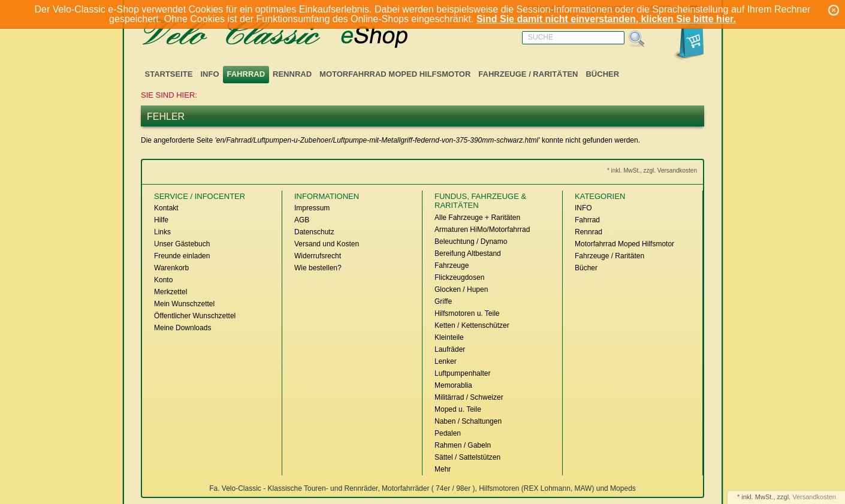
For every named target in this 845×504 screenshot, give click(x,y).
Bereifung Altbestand (468, 253)
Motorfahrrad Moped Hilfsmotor (395, 74)
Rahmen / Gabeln (463, 445)
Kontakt (166, 208)
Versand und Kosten (327, 244)
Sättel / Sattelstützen (467, 457)
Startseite (169, 74)
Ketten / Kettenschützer (472, 325)
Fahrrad (246, 74)
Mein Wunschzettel (184, 304)
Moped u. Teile (458, 409)
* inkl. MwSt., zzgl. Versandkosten (652, 170)
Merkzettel (170, 292)
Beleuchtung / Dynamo (471, 242)
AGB (302, 220)
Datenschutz (314, 232)
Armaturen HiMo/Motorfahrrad (482, 230)
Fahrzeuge (452, 265)
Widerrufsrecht (318, 256)
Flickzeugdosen (459, 277)
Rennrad (292, 74)
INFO (209, 74)
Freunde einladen (182, 256)
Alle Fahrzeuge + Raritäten (477, 218)
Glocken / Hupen (461, 289)
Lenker (446, 361)
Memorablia (453, 385)
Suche (541, 37)
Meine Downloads (182, 328)
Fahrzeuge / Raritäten (528, 74)
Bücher (602, 74)
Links (162, 232)
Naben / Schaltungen (468, 421)
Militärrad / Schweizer (469, 397)
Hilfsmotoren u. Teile (467, 313)
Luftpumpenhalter (462, 373)
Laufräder (450, 349)
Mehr (443, 469)
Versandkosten (814, 497)
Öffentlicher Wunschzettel (195, 316)
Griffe (443, 301)
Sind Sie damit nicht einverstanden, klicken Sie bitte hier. (606, 19)
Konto (163, 280)
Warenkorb (171, 268)
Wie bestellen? (318, 268)
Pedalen (448, 433)
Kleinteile (449, 337)
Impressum (312, 208)
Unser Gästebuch (182, 244)
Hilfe (161, 220)
